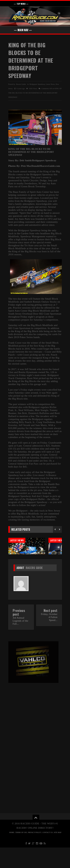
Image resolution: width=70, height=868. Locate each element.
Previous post (19, 633)
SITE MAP (58, 853)
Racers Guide (34, 588)
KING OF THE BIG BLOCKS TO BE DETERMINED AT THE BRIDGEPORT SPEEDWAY (31, 60)
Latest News (50, 84)
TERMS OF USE (21, 853)
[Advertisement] (35, 731)
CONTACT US (48, 853)
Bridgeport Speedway (37, 84)
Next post (51, 631)
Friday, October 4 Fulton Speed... (49, 638)
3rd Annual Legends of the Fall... (20, 641)
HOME (12, 853)
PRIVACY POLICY (35, 853)
